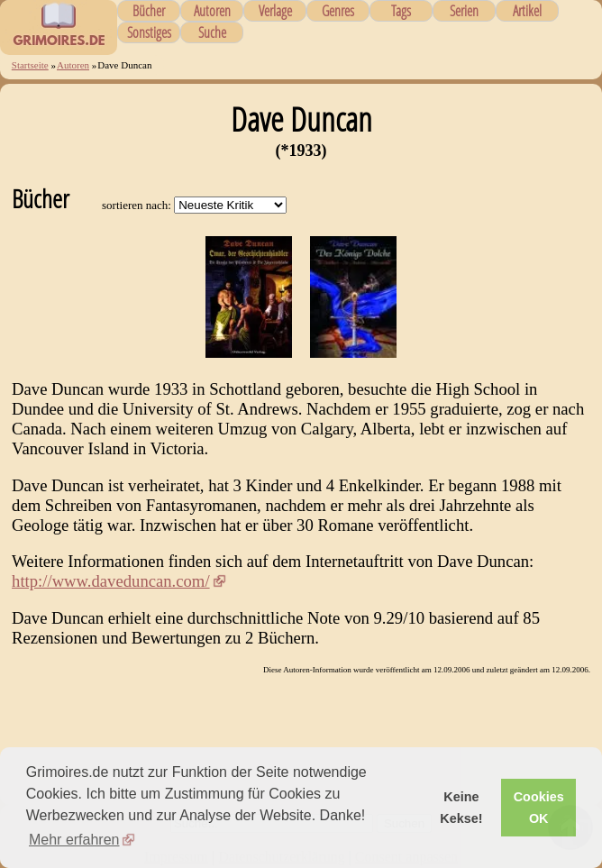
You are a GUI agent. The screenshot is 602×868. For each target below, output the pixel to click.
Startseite (30, 65)
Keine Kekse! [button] (461, 808)
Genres (338, 11)
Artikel (527, 11)
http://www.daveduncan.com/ (111, 581)
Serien (464, 11)
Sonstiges (149, 32)
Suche (212, 32)
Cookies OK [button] (539, 808)
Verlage (275, 11)
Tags (401, 11)
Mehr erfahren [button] (74, 840)
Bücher (149, 11)
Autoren (212, 11)
